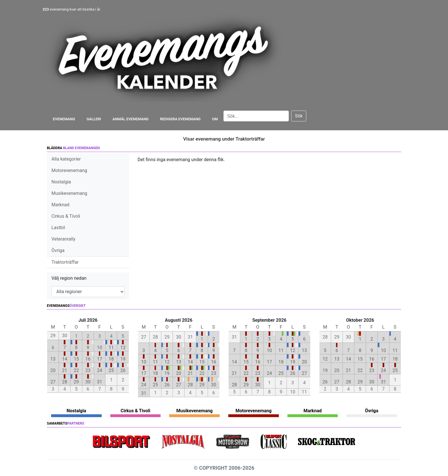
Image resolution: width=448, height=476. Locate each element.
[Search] (256, 116)
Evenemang (64, 119)
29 (76, 382)
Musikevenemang (69, 193)
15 (76, 359)
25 (111, 370)
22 (76, 370)
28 (65, 382)
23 (88, 370)
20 (53, 370)
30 (88, 382)
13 (53, 359)
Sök (299, 116)
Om (215, 119)
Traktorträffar (65, 262)
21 (65, 370)
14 (65, 359)
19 (123, 359)
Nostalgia (61, 182)
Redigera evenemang (180, 119)
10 (100, 348)
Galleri (94, 119)
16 (88, 359)
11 (111, 348)
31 (100, 382)
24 (100, 370)
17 (100, 359)
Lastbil (58, 228)
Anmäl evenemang (131, 119)
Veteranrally (63, 239)
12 (123, 348)
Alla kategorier (66, 159)
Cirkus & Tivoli (66, 216)
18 (111, 359)
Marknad (60, 205)
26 (123, 370)
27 (53, 382)
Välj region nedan (69, 278)
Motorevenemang (69, 170)
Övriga (58, 250)
